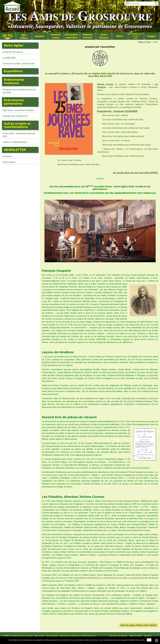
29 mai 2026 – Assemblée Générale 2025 (19, 135)
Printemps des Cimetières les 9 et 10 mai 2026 (19, 91)
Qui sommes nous (136, 36)
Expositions (40, 36)
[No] (157, 640)
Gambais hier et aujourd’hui (15, 116)
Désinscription (9, 162)
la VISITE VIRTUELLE (13, 52)
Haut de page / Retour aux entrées (139, 625)
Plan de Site (136, 636)
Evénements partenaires (88, 36)
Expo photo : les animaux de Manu (18, 110)
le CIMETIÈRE (9, 58)
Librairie (104, 36)
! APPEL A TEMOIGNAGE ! (15, 142)
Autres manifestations (72, 36)
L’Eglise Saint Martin (24, 36)
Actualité (8, 36)
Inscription (7, 156)
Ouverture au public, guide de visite (19, 64)
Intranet (148, 636)
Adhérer (120, 36)
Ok (149, 640)
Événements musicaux (56, 36)
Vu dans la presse (119, 636)
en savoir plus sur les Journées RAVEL (136, 173)
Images (152, 36)
